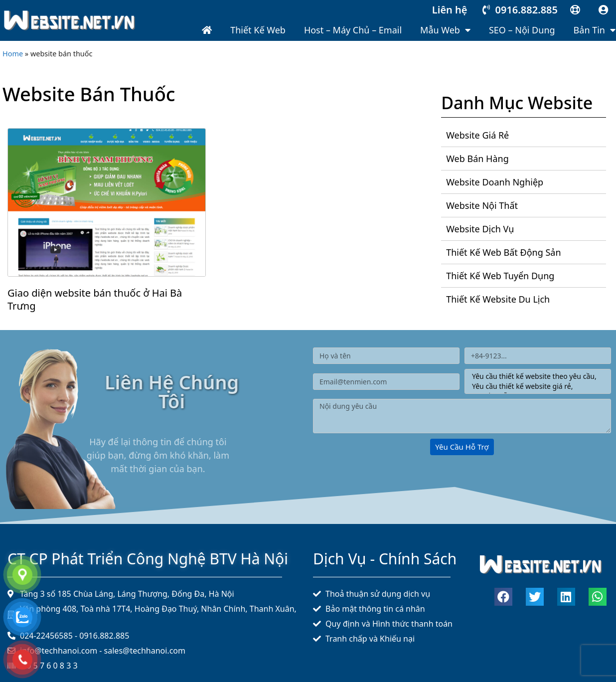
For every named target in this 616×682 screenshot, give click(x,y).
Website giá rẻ (477, 135)
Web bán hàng (477, 159)
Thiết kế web (258, 30)
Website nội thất (482, 205)
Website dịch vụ (480, 229)
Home (13, 54)
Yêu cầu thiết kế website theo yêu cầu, (536, 376)
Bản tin (595, 30)
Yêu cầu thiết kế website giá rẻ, (536, 386)
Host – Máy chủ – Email (353, 30)
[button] (503, 597)
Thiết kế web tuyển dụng (500, 276)
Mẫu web (445, 30)
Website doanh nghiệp (495, 182)
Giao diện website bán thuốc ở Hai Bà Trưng (95, 299)
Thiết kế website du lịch (498, 299)
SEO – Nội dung (522, 30)
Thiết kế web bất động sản (503, 252)
